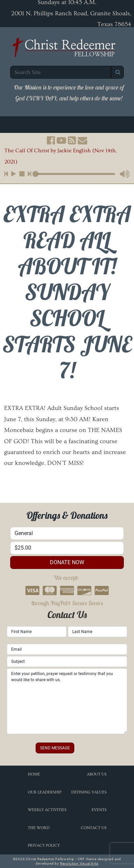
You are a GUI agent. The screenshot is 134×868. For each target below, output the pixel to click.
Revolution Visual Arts (79, 863)
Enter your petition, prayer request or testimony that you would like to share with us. (67, 701)
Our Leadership (45, 792)
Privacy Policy (44, 845)
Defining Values (89, 792)
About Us (97, 774)
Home (34, 774)
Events (99, 810)
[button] (51, 140)
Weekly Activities (47, 810)
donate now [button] (67, 562)
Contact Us (94, 828)
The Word (39, 828)
